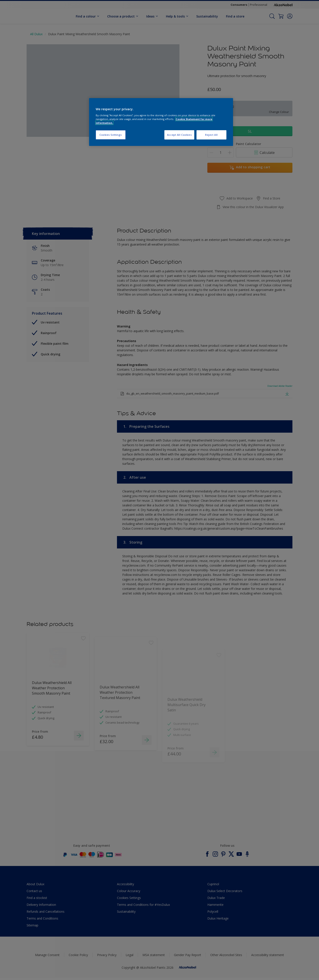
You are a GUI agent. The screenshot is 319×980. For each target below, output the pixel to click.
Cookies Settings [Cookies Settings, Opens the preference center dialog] (111, 135)
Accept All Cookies (179, 135)
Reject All (211, 135)
